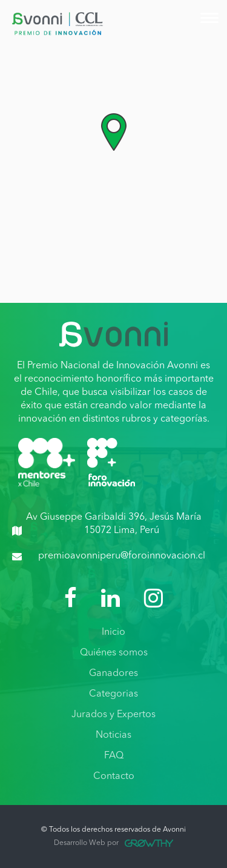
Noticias (113, 735)
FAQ (114, 756)
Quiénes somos (114, 653)
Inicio (113, 632)
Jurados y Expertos (113, 715)
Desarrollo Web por (113, 843)
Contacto (114, 777)
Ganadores (113, 674)
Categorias (113, 694)
